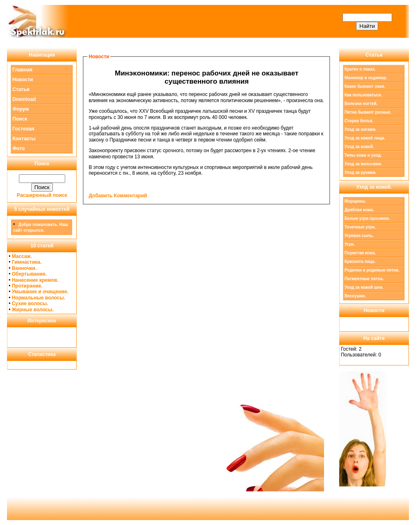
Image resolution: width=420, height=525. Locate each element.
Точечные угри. (360, 227)
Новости (23, 80)
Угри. (350, 244)
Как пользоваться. (363, 95)
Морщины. (355, 201)
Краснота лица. (360, 261)
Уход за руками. (361, 172)
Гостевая (23, 129)
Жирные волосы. (33, 310)
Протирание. (27, 286)
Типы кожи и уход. (363, 155)
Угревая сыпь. (359, 236)
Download (24, 99)
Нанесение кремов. (35, 280)
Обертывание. (29, 274)
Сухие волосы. (30, 304)
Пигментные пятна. (364, 279)
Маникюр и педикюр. (366, 78)
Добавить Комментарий (118, 196)
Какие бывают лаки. (365, 86)
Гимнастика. (27, 262)
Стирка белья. (359, 121)
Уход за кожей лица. (365, 138)
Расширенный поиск (42, 195)
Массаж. (22, 256)
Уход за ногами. (361, 129)
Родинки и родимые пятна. (372, 270)
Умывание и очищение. (40, 292)
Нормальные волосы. (39, 298)
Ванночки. (24, 268)
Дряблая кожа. (359, 210)
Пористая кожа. (360, 253)
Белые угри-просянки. (367, 218)
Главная (22, 70)
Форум (21, 109)
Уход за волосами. (363, 164)
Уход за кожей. (359, 147)
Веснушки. (355, 296)
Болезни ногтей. (361, 104)
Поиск (20, 119)
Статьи (21, 89)
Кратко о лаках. (360, 69)
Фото (18, 148)
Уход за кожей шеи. (364, 287)
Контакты (24, 139)
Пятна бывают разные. (368, 112)
